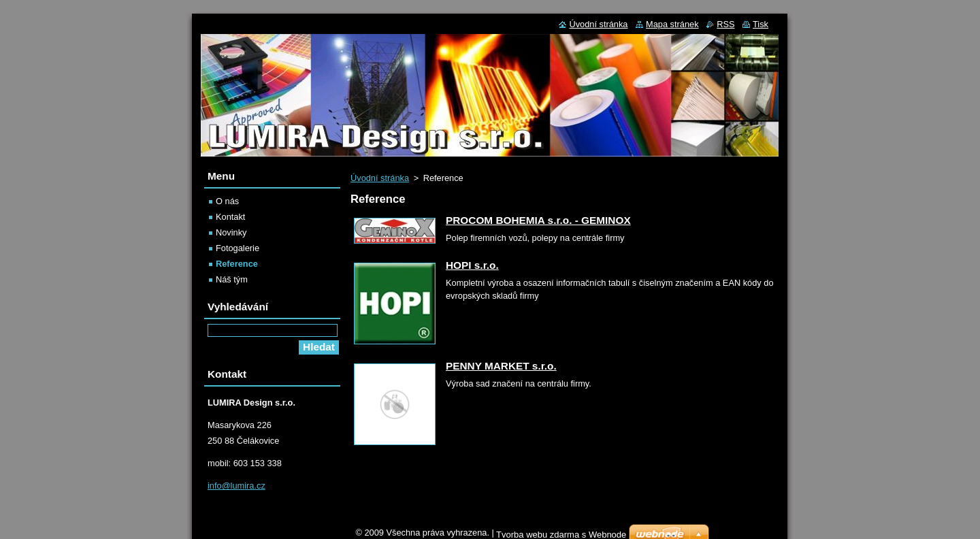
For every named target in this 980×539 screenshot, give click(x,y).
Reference (237, 264)
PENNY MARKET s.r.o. (501, 366)
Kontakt (230, 217)
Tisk (761, 24)
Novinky (231, 232)
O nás (227, 201)
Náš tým (232, 279)
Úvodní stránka (380, 178)
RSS (725, 24)
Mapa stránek (672, 24)
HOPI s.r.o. (472, 265)
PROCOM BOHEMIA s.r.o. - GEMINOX (538, 220)
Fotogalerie (238, 248)
